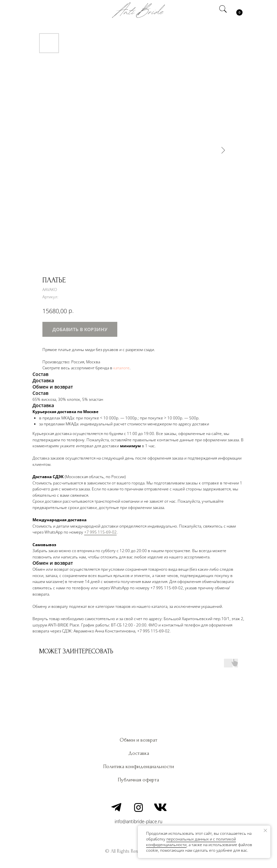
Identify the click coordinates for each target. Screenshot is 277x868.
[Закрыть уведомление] (265, 831)
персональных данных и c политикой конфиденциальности (191, 842)
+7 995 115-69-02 (100, 532)
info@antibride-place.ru (138, 821)
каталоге (121, 368)
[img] (41, 10)
